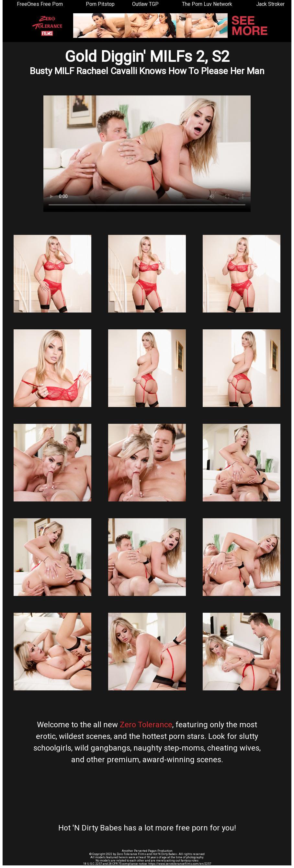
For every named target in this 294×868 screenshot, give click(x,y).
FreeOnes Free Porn (40, 4)
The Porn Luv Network (207, 4)
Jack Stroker (270, 4)
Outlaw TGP (145, 4)
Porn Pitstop (100, 4)
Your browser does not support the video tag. (147, 154)
